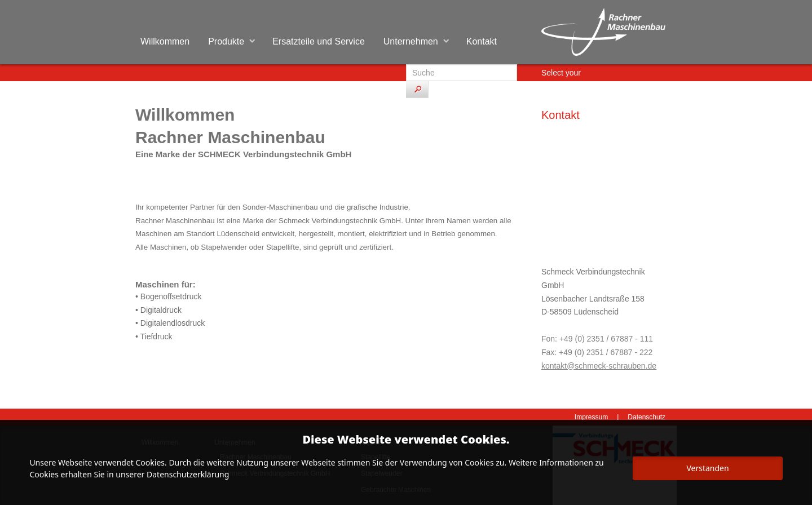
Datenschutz (646, 417)
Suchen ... (406, 65)
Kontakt (482, 41)
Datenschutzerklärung (188, 474)
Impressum (591, 417)
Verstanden (707, 468)
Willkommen (165, 41)
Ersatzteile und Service (319, 41)
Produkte (226, 41)
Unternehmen (411, 41)
